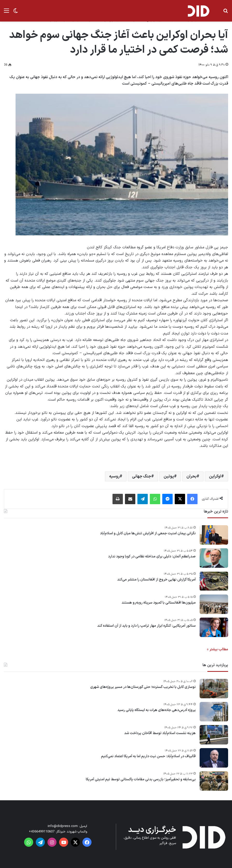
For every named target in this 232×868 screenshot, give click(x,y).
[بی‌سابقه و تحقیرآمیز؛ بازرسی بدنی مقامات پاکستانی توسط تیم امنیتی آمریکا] (214, 781)
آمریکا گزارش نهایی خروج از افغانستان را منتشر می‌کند (156, 580)
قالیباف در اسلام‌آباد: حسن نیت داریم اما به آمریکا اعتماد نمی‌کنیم (148, 756)
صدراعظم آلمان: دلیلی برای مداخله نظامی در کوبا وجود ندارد (152, 557)
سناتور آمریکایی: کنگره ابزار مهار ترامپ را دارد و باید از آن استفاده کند (146, 626)
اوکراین (215, 476)
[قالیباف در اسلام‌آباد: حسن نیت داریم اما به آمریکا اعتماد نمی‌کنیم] (214, 758)
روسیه (114, 476)
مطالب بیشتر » (217, 649)
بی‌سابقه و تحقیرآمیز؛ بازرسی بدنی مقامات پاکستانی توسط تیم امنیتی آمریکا (141, 780)
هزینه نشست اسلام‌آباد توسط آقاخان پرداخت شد (160, 733)
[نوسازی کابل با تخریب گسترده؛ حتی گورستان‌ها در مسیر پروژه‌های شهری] (214, 689)
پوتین (169, 476)
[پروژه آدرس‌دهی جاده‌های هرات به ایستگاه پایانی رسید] (214, 712)
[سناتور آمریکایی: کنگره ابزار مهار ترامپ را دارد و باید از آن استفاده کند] (214, 627)
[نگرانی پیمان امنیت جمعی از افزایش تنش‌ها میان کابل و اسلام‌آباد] (214, 535)
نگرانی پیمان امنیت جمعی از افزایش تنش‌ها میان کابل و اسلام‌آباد (148, 534)
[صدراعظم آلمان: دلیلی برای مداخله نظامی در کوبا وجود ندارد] (214, 558)
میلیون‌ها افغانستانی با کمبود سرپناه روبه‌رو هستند (159, 603)
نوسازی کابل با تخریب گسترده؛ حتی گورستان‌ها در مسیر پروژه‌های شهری (143, 687)
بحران (191, 476)
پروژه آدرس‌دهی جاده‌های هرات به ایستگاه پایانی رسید (157, 710)
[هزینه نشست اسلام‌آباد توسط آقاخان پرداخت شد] (214, 735)
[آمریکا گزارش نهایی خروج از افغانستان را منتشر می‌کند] (214, 581)
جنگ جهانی (142, 476)
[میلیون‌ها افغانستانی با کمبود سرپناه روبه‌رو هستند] (214, 604)
